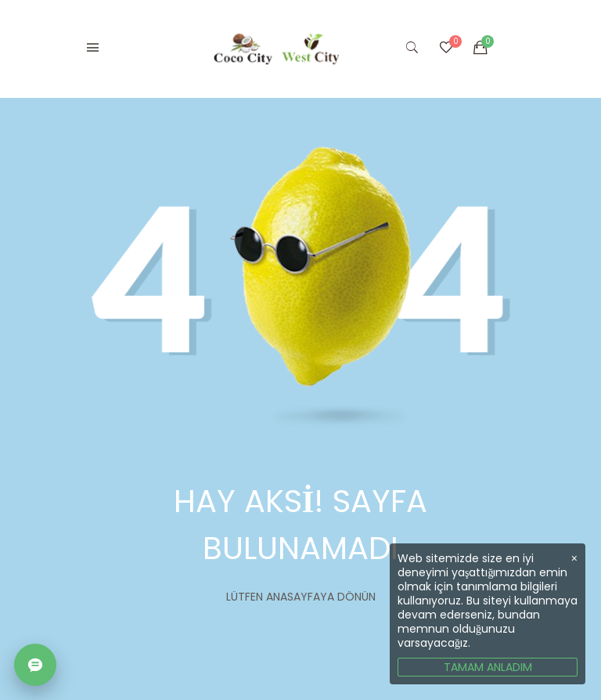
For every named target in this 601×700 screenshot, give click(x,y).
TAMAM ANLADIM (488, 667)
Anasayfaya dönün (321, 597)
